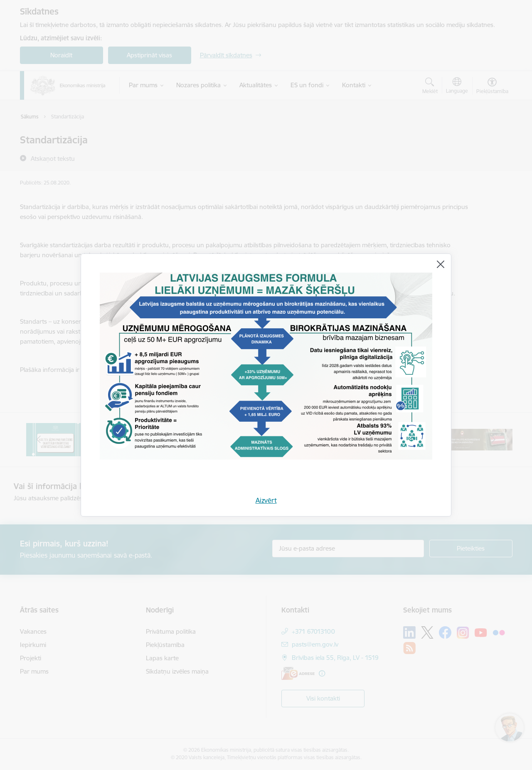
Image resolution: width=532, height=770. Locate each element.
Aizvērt (266, 500)
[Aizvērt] (441, 264)
